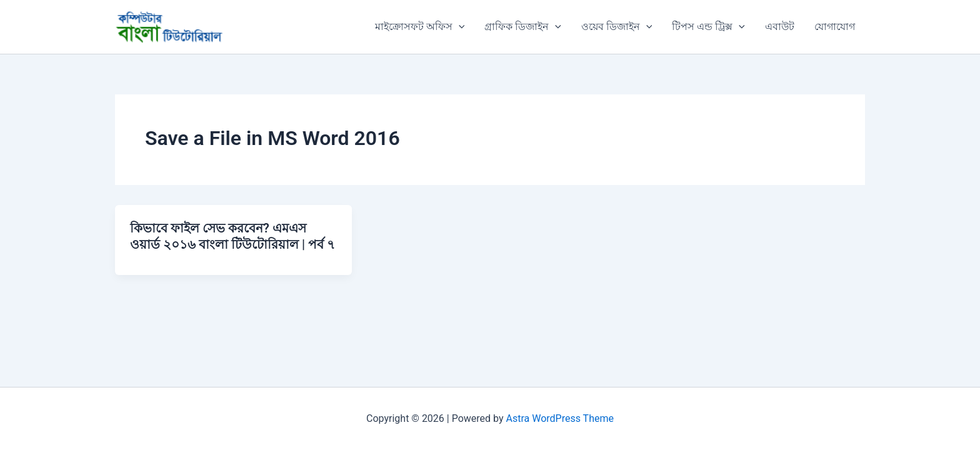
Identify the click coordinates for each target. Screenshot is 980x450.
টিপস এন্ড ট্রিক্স (708, 27)
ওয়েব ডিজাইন (617, 27)
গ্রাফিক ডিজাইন (523, 27)
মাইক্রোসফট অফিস (420, 27)
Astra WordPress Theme (560, 418)
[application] (459, 27)
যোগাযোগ (835, 27)
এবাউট (780, 27)
